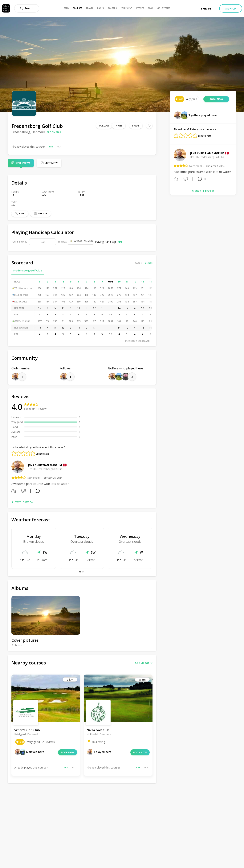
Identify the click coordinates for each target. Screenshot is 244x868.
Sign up (231, 8)
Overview (23, 163)
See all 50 (144, 663)
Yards (138, 263)
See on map (54, 132)
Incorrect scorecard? (138, 341)
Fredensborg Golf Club (28, 271)
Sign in (206, 8)
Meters (149, 263)
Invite (119, 126)
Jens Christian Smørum (45, 465)
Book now (68, 752)
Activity (51, 163)
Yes (51, 147)
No (59, 147)
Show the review (22, 502)
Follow (104, 126)
